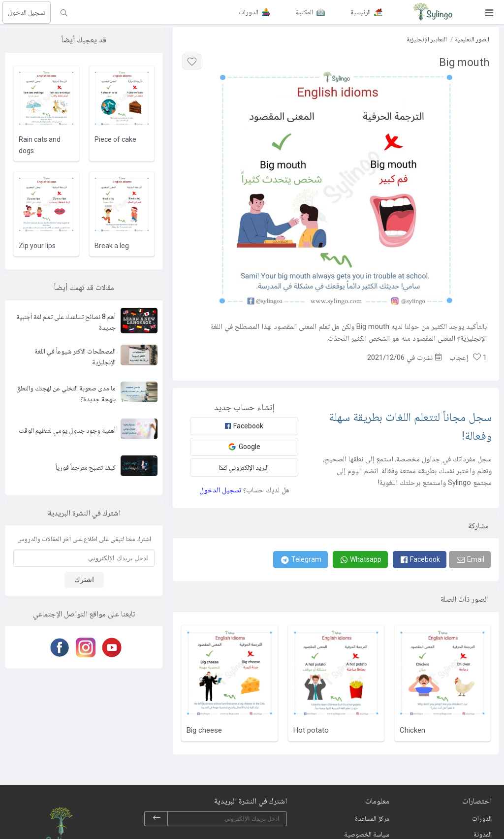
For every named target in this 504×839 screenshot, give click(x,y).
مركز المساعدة (372, 818)
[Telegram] (300, 560)
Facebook (244, 426)
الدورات (482, 818)
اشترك (84, 580)
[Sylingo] (433, 12)
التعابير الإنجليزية (427, 39)
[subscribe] (157, 819)
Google (244, 447)
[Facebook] (420, 560)
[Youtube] (110, 647)
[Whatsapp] (360, 560)
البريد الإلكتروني (244, 467)
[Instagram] (84, 647)
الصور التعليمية (472, 39)
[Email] (470, 560)
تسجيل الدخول (27, 12)
